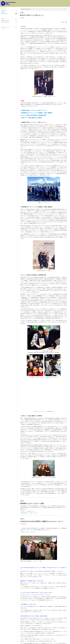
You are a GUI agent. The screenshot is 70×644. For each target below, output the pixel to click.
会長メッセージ (4, 19)
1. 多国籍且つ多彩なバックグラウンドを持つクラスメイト (34, 110)
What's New (3, 10)
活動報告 (3, 12)
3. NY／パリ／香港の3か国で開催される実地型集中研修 (33, 115)
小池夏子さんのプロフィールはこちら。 (28, 502)
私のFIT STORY (4, 14)
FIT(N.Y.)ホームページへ (6, 27)
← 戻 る (65, 634)
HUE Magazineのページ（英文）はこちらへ (29, 482)
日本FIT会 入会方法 (5, 22)
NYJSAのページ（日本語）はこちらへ (28, 481)
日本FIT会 (8, 642)
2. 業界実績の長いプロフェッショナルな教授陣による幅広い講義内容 (36, 113)
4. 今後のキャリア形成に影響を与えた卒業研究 (31, 118)
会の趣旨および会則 (5, 20)
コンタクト (3, 29)
